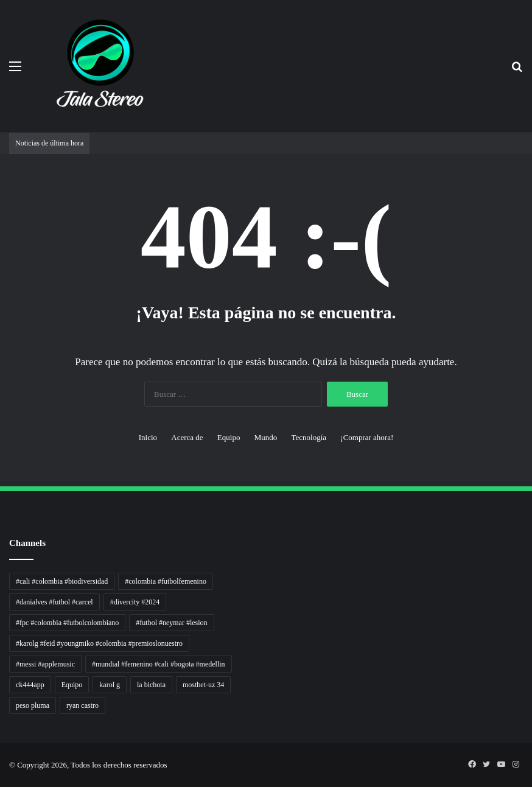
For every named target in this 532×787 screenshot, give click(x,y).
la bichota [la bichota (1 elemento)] (151, 685)
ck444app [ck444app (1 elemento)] (30, 685)
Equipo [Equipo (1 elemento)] (72, 685)
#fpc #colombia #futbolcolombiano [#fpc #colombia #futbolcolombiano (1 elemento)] (67, 623)
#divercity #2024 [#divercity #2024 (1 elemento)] (135, 602)
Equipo (229, 437)
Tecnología (309, 437)
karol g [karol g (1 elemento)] (110, 685)
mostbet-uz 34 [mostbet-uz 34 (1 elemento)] (203, 685)
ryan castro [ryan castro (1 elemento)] (82, 705)
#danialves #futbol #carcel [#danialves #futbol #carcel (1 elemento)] (54, 602)
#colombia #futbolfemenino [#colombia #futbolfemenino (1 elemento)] (166, 581)
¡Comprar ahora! (367, 437)
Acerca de (187, 437)
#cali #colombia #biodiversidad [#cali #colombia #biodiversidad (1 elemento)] (62, 581)
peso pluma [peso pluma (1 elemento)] (33, 705)
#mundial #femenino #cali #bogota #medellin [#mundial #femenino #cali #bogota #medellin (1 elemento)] (159, 664)
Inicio (148, 437)
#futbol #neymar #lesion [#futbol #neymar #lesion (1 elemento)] (171, 623)
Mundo (266, 437)
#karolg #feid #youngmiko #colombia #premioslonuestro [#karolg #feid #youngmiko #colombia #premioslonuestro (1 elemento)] (99, 643)
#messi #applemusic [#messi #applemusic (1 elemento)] (45, 664)
